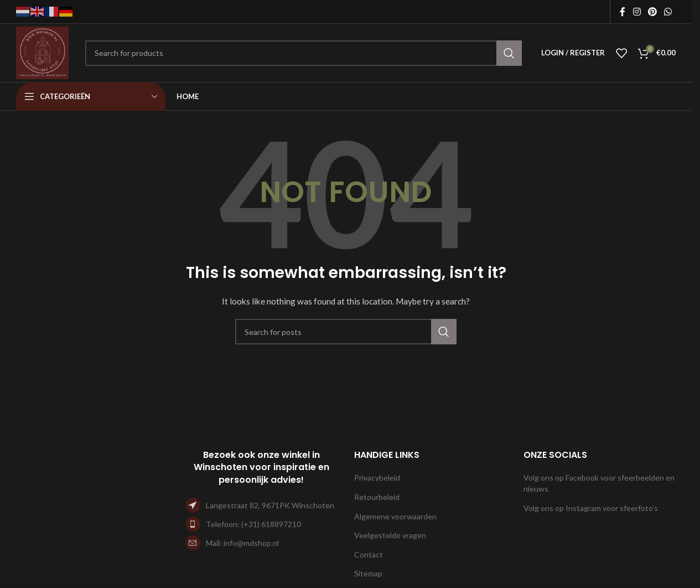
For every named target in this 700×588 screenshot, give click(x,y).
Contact (369, 555)
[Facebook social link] (623, 12)
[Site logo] (42, 52)
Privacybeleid (377, 478)
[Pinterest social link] (652, 12)
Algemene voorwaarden (395, 516)
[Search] (304, 53)
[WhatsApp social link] (668, 12)
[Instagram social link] (637, 12)
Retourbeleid (377, 497)
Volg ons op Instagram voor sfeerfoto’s (591, 508)
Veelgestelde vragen (390, 535)
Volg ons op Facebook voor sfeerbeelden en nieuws (599, 483)
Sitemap (368, 573)
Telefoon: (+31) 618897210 (253, 524)
